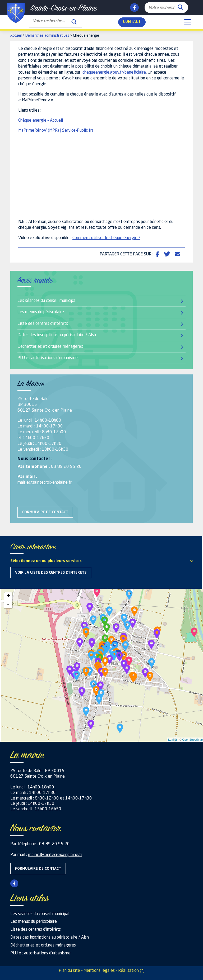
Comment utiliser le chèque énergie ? (106, 238)
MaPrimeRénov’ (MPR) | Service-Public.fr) (56, 131)
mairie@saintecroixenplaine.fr (45, 483)
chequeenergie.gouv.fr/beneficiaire (114, 73)
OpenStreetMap (192, 740)
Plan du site (69, 971)
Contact (132, 22)
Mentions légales (99, 971)
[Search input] (162, 7)
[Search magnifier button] (180, 6)
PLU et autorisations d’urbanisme (48, 358)
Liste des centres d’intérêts (43, 324)
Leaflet (172, 740)
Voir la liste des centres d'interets (51, 573)
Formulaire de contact (45, 512)
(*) (142, 971)
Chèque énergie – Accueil (41, 121)
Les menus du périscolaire (41, 312)
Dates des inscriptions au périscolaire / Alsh (57, 335)
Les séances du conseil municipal (47, 301)
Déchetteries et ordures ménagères (50, 347)
